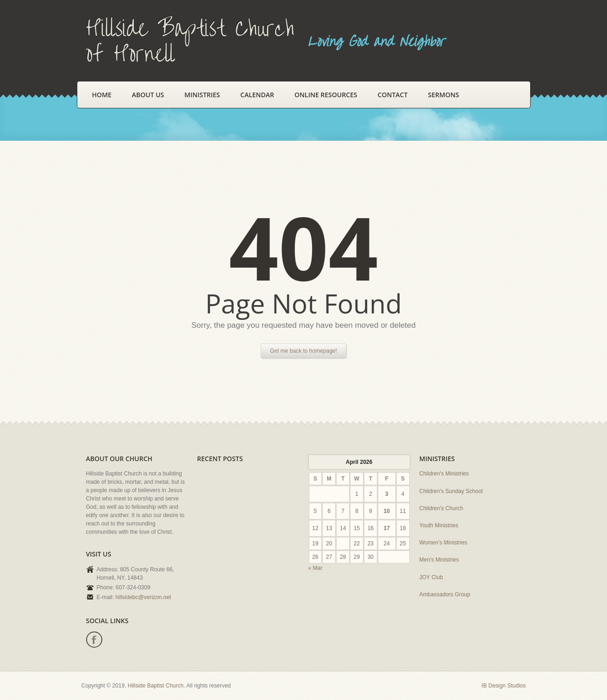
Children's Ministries (444, 474)
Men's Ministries (439, 560)
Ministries (202, 95)
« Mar (316, 568)
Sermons (443, 95)
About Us (148, 95)
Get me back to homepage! (303, 351)
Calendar (257, 95)
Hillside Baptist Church (156, 686)
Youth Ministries (439, 525)
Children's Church (441, 508)
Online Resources (326, 95)
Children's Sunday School (451, 491)
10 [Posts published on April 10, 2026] (386, 511)
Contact (393, 95)
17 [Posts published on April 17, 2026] (386, 528)
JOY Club (431, 577)
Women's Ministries (443, 543)
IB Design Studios (504, 686)
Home (102, 95)
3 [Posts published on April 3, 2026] (387, 494)
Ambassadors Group (445, 594)
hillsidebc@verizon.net (143, 597)
